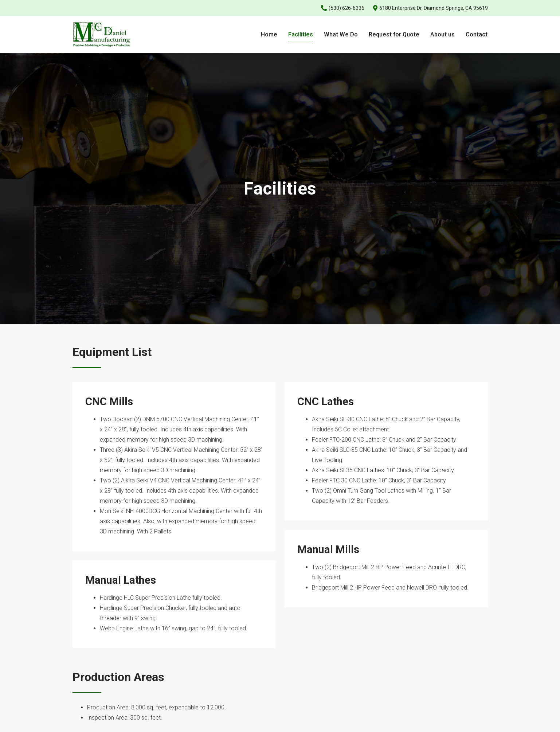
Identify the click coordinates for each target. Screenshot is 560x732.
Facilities (301, 34)
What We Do (341, 34)
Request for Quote (394, 34)
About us (442, 34)
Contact (477, 34)
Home (269, 34)
